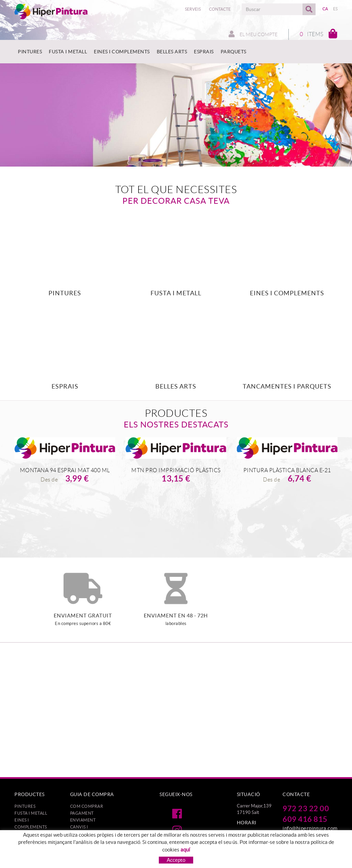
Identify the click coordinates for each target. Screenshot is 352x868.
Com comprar (87, 806)
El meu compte (253, 34)
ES (335, 9)
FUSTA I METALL (31, 813)
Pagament (82, 813)
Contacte (220, 9)
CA (325, 9)
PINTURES (25, 806)
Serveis (193, 9)
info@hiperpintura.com (310, 828)
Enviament (83, 820)
